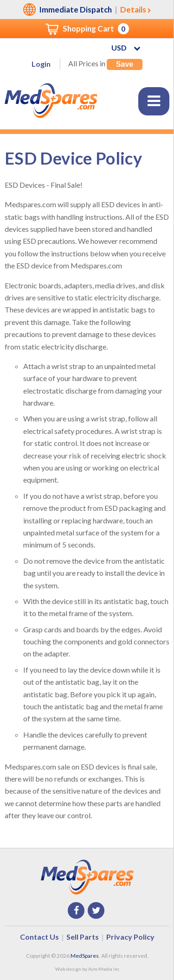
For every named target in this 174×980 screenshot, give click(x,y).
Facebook (76, 910)
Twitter (96, 910)
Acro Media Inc (104, 969)
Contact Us (39, 937)
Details (133, 10)
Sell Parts (83, 937)
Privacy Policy (130, 937)
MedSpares (85, 956)
